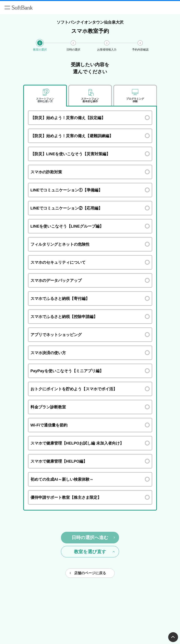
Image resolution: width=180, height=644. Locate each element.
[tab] (45, 96)
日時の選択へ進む (93, 537)
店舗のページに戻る (88, 573)
